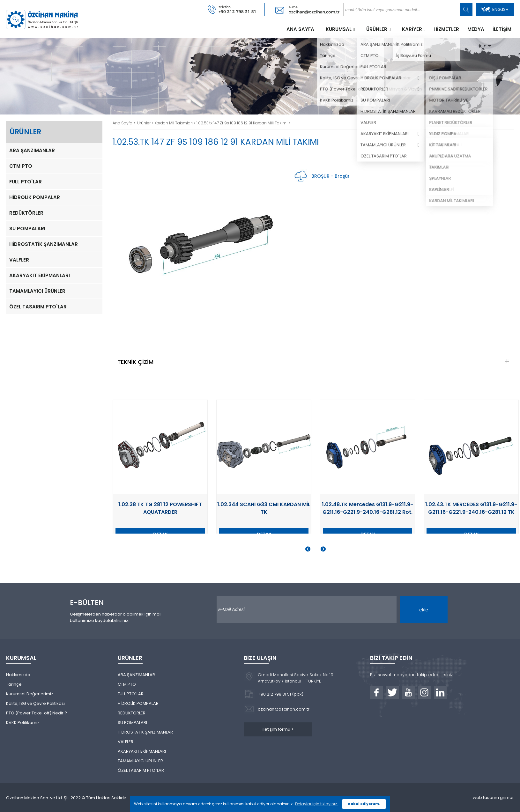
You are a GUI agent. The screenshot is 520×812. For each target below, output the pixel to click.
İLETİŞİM (502, 29)
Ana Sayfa (123, 123)
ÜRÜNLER (377, 29)
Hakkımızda (18, 675)
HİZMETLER (446, 29)
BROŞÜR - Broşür (322, 176)
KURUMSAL (339, 29)
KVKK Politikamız (23, 723)
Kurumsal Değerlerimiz (30, 694)
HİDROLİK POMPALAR (35, 197)
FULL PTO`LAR (26, 182)
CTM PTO (21, 166)
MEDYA (476, 29)
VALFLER (19, 260)
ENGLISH (495, 9)
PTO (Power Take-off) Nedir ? (37, 713)
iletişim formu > (278, 729)
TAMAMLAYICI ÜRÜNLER (37, 291)
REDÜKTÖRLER (26, 213)
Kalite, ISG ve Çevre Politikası (35, 703)
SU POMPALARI (27, 229)
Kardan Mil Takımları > (175, 123)
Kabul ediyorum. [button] (364, 804)
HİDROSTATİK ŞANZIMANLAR (44, 244)
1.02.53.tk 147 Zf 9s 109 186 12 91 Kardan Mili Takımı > (243, 123)
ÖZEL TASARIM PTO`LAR (38, 307)
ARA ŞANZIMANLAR (32, 150)
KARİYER (412, 29)
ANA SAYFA (300, 29)
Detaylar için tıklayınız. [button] (316, 804)
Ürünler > (146, 123)
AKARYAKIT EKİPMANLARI (40, 275)
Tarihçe (14, 684)
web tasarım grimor (493, 797)
